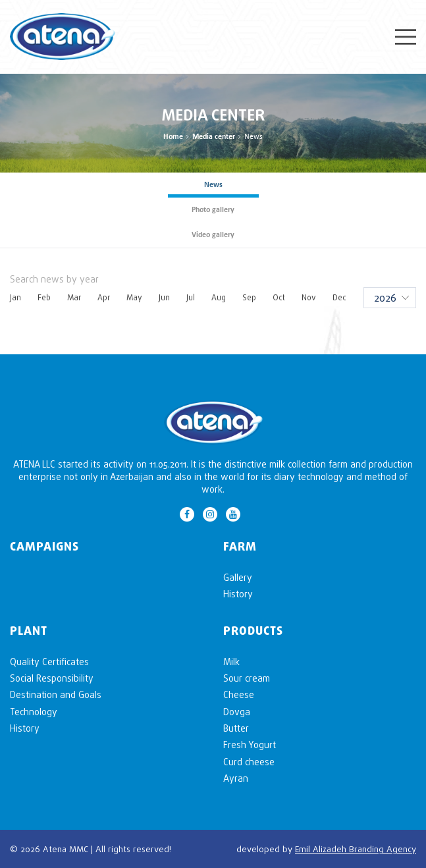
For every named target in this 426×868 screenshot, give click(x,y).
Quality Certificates (49, 662)
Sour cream (247, 678)
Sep (249, 297)
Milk (231, 662)
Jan (15, 297)
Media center (214, 137)
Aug (219, 297)
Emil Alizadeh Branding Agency (356, 849)
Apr (104, 297)
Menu (406, 37)
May (134, 297)
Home (173, 137)
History (238, 594)
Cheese (239, 694)
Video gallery (213, 235)
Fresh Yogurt (250, 745)
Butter (236, 728)
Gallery (238, 577)
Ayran (236, 778)
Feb (44, 297)
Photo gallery (213, 210)
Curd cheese (249, 762)
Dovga (237, 712)
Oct (279, 297)
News (213, 185)
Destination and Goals (56, 694)
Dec (339, 297)
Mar (74, 297)
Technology (34, 712)
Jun (164, 297)
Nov (309, 297)
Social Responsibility (52, 678)
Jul (191, 297)
